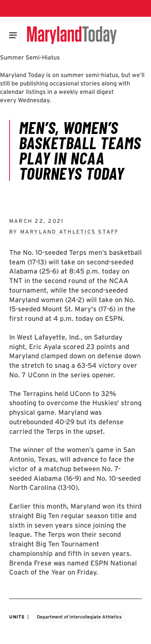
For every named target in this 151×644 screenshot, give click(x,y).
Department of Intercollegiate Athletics (79, 617)
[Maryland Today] (72, 35)
